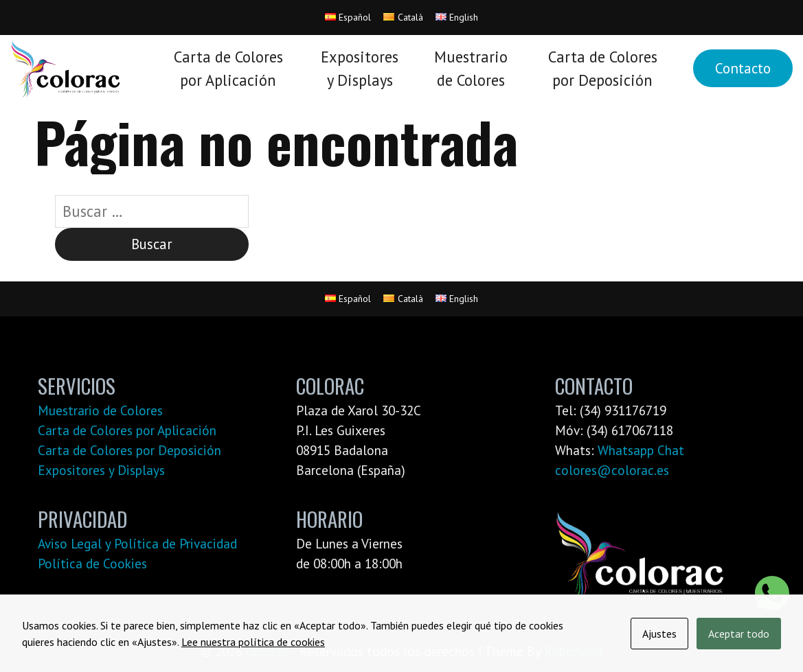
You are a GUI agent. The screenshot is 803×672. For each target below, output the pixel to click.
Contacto (743, 68)
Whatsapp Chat (641, 450)
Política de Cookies (92, 563)
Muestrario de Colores (100, 410)
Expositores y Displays (101, 470)
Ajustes (659, 634)
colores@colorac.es (612, 470)
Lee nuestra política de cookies (253, 642)
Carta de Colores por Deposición (129, 450)
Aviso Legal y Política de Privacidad (137, 543)
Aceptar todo (739, 634)
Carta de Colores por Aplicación (127, 430)
